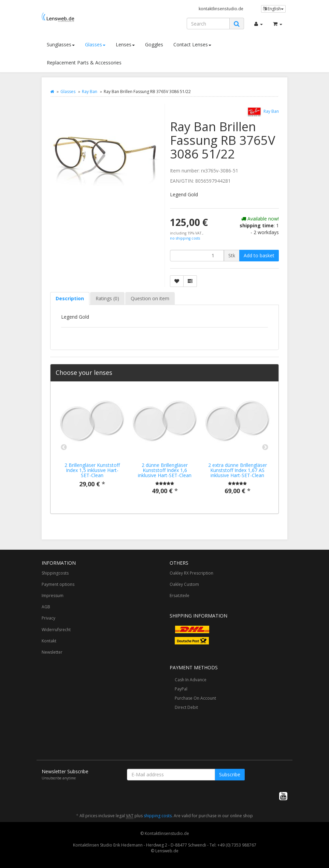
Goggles (154, 44)
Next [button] (265, 447)
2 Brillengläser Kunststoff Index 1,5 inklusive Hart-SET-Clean (92, 470)
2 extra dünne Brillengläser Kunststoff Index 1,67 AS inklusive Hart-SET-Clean (238, 470)
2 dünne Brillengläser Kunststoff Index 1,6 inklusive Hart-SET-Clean (165, 470)
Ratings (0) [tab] (107, 298)
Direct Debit (186, 707)
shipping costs (158, 816)
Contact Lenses (192, 44)
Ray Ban (90, 92)
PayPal (181, 689)
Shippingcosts (55, 573)
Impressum (53, 596)
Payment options (58, 584)
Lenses (125, 44)
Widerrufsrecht (56, 630)
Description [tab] (70, 298)
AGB (46, 607)
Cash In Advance (191, 680)
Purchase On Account (195, 698)
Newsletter (52, 652)
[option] (92, 444)
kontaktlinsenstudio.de (221, 9)
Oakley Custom (184, 584)
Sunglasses (61, 44)
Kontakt (49, 641)
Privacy (48, 618)
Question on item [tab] (150, 298)
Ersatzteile (180, 596)
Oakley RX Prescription (191, 573)
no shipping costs (185, 238)
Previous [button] (64, 447)
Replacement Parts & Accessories (84, 63)
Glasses (95, 44)
